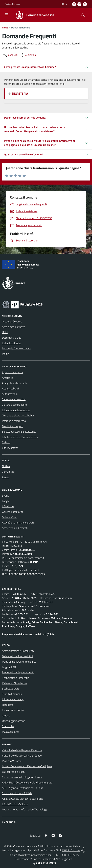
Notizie (6, 466)
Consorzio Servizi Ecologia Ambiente (22, 777)
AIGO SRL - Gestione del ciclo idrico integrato (27, 782)
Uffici (5, 332)
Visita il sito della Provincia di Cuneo (22, 756)
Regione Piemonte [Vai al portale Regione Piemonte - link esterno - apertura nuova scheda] (13, 4)
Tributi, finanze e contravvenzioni (20, 437)
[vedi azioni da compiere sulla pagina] (28, 55)
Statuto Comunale (12, 694)
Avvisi (5, 477)
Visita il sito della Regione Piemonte (22, 750)
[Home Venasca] (33, 15)
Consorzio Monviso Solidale (17, 793)
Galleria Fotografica (13, 512)
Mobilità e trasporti (13, 426)
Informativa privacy (13, 699)
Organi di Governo (12, 321)
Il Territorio (8, 506)
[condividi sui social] (10, 55)
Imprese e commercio (14, 421)
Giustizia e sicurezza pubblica (18, 415)
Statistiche (8, 726)
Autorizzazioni (10, 394)
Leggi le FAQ (9, 667)
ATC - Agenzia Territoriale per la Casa (22, 788)
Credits (6, 715)
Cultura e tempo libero (14, 405)
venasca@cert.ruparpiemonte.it (27, 558)
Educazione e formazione (16, 410)
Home (5, 28)
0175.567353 (14, 546)
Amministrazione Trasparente (18, 651)
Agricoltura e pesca (13, 372)
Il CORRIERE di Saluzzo (15, 804)
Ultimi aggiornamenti (14, 721)
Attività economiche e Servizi (18, 522)
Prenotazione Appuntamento (18, 672)
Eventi (6, 496)
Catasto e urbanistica (14, 399)
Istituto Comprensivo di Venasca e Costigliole (27, 766)
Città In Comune (71, 850)
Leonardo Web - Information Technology (25, 809)
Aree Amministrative (14, 327)
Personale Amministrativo (16, 348)
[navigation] (7, 15)
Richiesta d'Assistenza (14, 683)
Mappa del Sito (10, 732)
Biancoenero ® (24, 859)
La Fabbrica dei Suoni (14, 772)
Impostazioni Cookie (13, 710)
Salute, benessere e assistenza (19, 432)
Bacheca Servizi (11, 689)
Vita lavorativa (10, 448)
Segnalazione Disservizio (16, 678)
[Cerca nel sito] (83, 15)
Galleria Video (10, 517)
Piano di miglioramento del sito (19, 662)
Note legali (8, 705)
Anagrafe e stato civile (15, 383)
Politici (6, 354)
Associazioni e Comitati (15, 528)
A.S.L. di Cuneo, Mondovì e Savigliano (23, 799)
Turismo (6, 442)
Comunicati (8, 472)
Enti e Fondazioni (12, 343)
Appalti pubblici (10, 388)
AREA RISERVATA (44, 863)
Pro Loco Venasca (12, 761)
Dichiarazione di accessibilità (18, 656)
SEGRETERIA (18, 94)
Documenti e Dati (12, 338)
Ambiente (7, 378)
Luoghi (6, 501)
